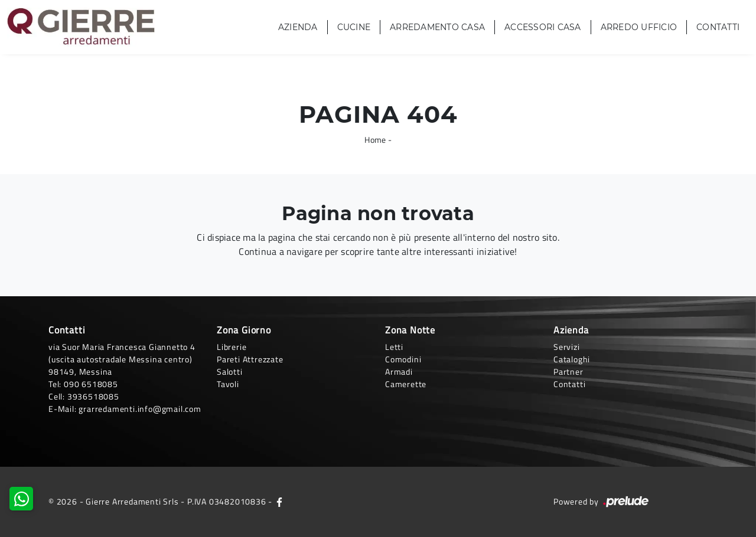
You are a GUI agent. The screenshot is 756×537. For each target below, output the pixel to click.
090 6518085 (91, 384)
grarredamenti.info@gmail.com (140, 409)
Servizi (567, 347)
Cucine (354, 27)
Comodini (403, 359)
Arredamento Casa (437, 27)
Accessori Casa (543, 27)
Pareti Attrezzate (250, 359)
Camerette (406, 384)
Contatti (718, 27)
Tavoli (228, 384)
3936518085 (93, 396)
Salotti (230, 371)
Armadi (399, 371)
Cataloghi (572, 359)
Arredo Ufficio (639, 27)
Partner (568, 371)
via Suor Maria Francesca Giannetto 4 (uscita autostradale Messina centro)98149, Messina (122, 359)
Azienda (298, 27)
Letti (394, 347)
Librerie (232, 347)
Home (375, 140)
